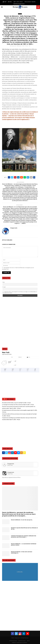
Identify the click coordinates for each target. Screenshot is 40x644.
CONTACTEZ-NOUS (22, 641)
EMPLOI (28, 641)
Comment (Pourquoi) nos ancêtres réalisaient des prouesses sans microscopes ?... (24, 536)
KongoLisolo (11, 472)
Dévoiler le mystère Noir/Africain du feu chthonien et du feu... (24, 528)
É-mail (4, 287)
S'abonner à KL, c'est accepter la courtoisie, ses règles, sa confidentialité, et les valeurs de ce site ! (20, 292)
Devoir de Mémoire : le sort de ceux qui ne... (22, 520)
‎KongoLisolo (11, 464)
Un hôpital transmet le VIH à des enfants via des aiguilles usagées (16, 410)
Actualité (20, 14)
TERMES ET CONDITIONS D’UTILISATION (19, 643)
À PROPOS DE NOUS (13, 641)
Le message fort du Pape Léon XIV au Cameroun (13, 405)
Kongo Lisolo (14, 46)
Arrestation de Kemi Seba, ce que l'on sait (11, 403)
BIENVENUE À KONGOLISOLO (19, 4)
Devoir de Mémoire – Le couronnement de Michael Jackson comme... (24, 544)
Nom (4, 282)
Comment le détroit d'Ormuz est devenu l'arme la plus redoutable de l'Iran (18, 414)
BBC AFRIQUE (10, 399)
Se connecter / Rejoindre (30, 2)
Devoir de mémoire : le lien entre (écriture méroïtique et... (22, 552)
